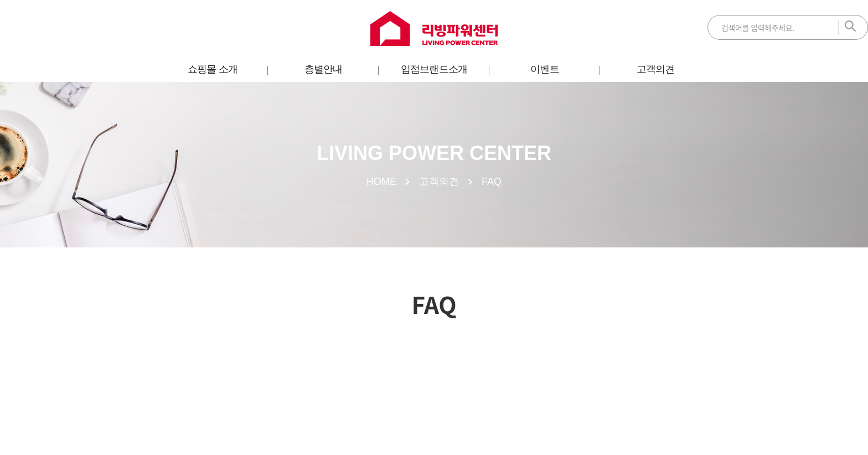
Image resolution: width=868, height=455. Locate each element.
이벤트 (544, 69)
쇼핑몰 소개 (213, 69)
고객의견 (655, 69)
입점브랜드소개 (434, 69)
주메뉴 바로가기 (0, 0)
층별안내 (323, 69)
